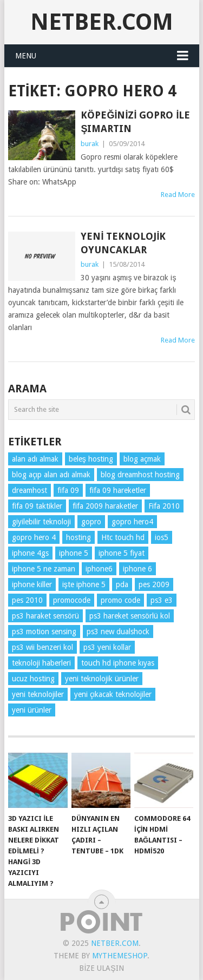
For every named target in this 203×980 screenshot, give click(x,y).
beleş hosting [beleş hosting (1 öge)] (91, 459)
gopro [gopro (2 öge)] (91, 522)
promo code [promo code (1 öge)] (120, 600)
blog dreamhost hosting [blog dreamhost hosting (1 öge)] (140, 475)
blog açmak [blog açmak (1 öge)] (142, 459)
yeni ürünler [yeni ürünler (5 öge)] (32, 710)
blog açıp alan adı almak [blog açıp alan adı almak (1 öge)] (51, 475)
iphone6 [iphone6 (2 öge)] (99, 569)
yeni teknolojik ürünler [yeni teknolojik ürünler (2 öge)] (102, 679)
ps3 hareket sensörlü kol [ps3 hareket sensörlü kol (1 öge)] (130, 616)
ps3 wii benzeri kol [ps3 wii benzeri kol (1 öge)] (42, 647)
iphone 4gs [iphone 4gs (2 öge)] (30, 553)
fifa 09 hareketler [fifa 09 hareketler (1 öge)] (118, 490)
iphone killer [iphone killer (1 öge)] (32, 584)
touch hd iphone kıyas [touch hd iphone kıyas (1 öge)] (118, 663)
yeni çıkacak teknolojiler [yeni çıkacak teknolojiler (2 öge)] (113, 694)
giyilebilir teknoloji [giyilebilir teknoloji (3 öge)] (41, 522)
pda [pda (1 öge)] (122, 584)
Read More (178, 195)
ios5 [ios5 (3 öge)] (162, 537)
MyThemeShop (120, 956)
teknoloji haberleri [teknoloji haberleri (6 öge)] (41, 663)
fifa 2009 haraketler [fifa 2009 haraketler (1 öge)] (105, 506)
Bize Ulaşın (101, 968)
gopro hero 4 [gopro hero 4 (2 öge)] (34, 537)
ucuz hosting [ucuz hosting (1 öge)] (33, 679)
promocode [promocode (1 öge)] (72, 600)
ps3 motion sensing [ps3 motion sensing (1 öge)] (44, 632)
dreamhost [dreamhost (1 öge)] (30, 490)
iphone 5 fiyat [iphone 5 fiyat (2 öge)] (122, 553)
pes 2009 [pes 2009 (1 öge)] (154, 584)
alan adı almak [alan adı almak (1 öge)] (35, 459)
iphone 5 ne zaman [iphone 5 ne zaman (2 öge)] (44, 569)
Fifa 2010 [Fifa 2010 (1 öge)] (164, 506)
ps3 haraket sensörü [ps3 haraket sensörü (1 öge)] (45, 616)
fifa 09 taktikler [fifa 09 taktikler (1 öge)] (37, 506)
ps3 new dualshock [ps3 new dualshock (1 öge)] (118, 632)
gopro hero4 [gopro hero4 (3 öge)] (132, 522)
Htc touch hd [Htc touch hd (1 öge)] (123, 537)
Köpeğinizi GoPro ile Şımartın (135, 122)
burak (90, 144)
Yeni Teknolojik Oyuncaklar (123, 243)
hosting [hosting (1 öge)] (78, 537)
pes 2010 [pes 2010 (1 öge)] (27, 600)
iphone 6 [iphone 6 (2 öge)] (137, 569)
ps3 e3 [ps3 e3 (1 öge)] (162, 600)
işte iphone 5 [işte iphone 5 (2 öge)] (84, 584)
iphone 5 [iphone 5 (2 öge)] (74, 553)
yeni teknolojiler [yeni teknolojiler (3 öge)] (38, 694)
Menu (26, 56)
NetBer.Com (102, 22)
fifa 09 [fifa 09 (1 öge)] (68, 490)
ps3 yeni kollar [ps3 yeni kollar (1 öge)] (107, 647)
